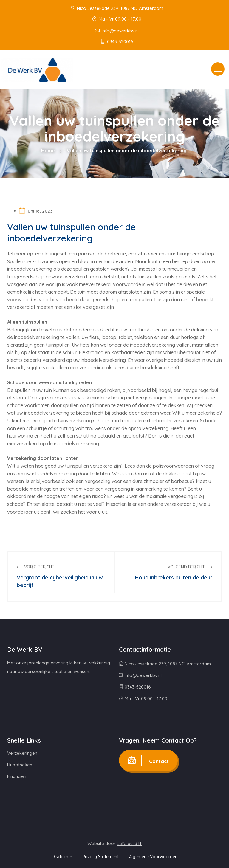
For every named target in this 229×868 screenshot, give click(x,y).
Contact (148, 760)
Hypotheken (20, 765)
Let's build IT (129, 843)
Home (48, 151)
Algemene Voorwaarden (153, 857)
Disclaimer (62, 857)
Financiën (17, 776)
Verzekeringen (22, 753)
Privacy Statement (101, 857)
